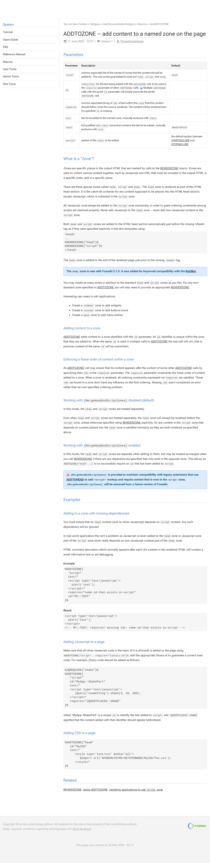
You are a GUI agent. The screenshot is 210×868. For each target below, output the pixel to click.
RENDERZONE (169, 173)
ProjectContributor (132, 46)
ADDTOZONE (106, 292)
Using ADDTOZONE (95, 795)
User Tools (10, 74)
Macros (8, 67)
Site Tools (9, 89)
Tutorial (8, 37)
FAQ (6, 52)
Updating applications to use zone (136, 795)
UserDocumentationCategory (119, 29)
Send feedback (82, 834)
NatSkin (191, 276)
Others (25, 8)
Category (95, 29)
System (8, 29)
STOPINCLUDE (180, 149)
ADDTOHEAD (75, 484)
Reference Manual (14, 59)
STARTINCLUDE (180, 145)
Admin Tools (11, 81)
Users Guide (11, 45)
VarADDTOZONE (159, 29)
